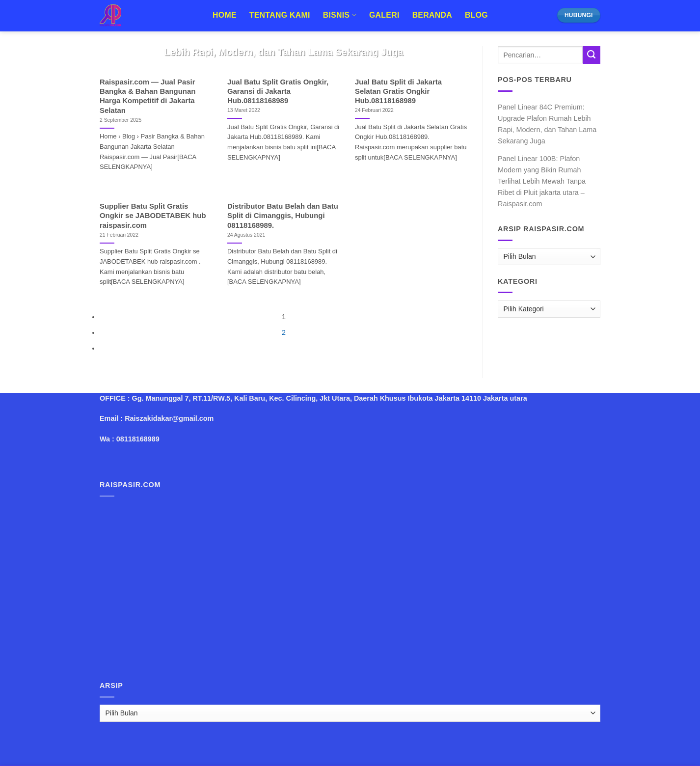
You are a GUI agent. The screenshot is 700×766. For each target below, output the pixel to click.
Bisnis (340, 15)
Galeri (384, 15)
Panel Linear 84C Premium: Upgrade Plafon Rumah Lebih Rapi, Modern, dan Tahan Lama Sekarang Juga (547, 124)
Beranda (432, 15)
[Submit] (592, 55)
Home (225, 15)
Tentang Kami (280, 15)
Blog (476, 15)
